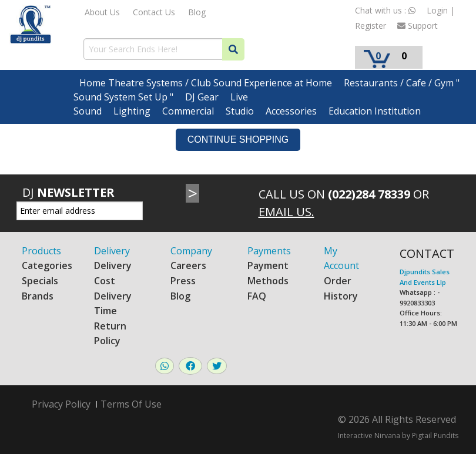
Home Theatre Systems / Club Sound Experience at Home (206, 83)
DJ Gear (202, 97)
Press (183, 281)
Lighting (132, 111)
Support (418, 26)
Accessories (291, 111)
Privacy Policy (61, 404)
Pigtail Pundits (435, 435)
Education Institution (375, 111)
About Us (102, 12)
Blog (197, 12)
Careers (188, 265)
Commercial (188, 111)
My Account (341, 258)
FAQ (257, 296)
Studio (240, 111)
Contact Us (154, 12)
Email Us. (286, 212)
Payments (269, 251)
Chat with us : (385, 10)
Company (191, 251)
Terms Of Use (131, 404)
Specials (40, 281)
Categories (47, 265)
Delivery (112, 251)
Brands (38, 296)
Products (41, 251)
